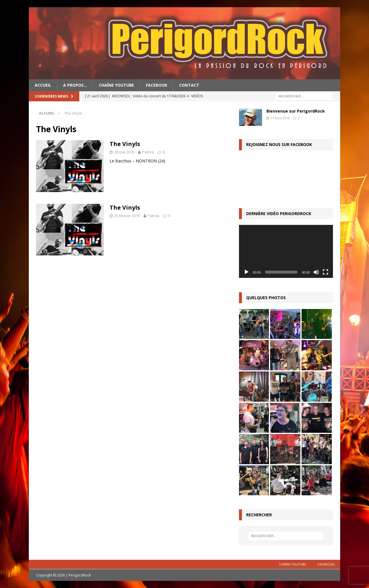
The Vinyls (125, 144)
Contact (189, 85)
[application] (286, 251)
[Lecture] (246, 272)
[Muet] (316, 272)
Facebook (157, 85)
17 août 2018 (280, 118)
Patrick (148, 152)
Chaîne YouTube (116, 85)
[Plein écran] (325, 272)
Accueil (43, 85)
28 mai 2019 (124, 152)
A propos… (75, 85)
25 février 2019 (127, 216)
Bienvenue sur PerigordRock (296, 111)
